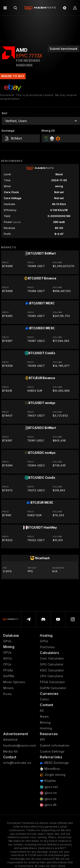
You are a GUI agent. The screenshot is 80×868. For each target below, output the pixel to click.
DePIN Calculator (53, 688)
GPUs (7, 641)
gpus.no (48, 793)
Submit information (55, 746)
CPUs (7, 664)
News (44, 717)
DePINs (9, 676)
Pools (7, 694)
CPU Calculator (52, 676)
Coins (44, 699)
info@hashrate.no (17, 763)
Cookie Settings (52, 752)
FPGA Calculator (52, 682)
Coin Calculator (52, 658)
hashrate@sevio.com (20, 746)
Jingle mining (53, 775)
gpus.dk (48, 805)
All (42, 711)
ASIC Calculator (52, 670)
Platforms (47, 647)
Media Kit (11, 752)
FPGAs (8, 670)
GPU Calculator (52, 664)
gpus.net (49, 787)
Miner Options (14, 682)
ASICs (8, 658)
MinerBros (50, 769)
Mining (45, 723)
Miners (9, 688)
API (42, 740)
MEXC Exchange (54, 763)
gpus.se (48, 799)
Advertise (11, 740)
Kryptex (48, 781)
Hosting (46, 728)
